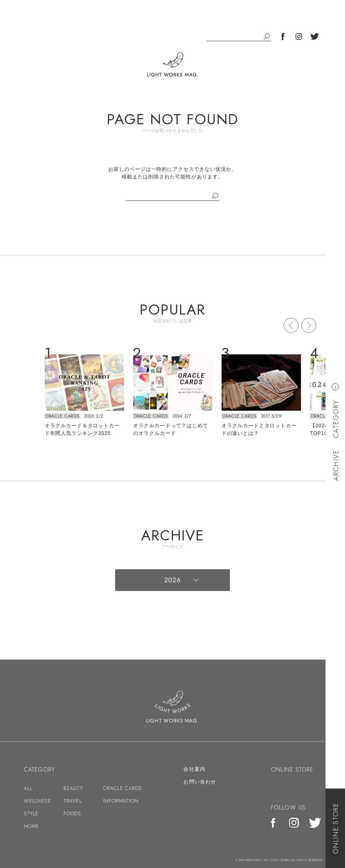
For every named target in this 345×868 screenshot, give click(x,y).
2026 (172, 580)
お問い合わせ (200, 782)
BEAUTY (73, 788)
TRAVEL (73, 801)
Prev (291, 325)
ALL (28, 788)
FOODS (73, 813)
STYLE (31, 813)
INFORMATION (121, 801)
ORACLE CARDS (63, 416)
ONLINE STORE (335, 828)
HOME (31, 826)
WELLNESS (37, 801)
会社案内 (194, 769)
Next (309, 325)
